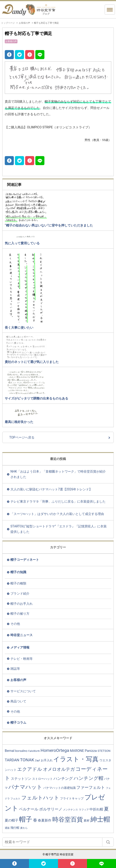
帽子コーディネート (25, 560)
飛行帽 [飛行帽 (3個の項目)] (15, 828)
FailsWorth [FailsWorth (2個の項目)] (34, 751)
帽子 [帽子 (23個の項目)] (26, 819)
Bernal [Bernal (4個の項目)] (10, 751)
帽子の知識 (18, 572)
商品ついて (18, 701)
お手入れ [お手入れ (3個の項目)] (47, 760)
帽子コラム (18, 723)
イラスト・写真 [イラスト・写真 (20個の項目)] (76, 759)
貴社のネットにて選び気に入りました (32, 362)
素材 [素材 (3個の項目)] (87, 821)
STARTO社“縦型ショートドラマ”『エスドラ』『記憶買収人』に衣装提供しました (59, 529)
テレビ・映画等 (22, 659)
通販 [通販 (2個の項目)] (7, 828)
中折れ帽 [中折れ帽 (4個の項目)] (96, 809)
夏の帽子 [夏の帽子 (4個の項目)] (12, 820)
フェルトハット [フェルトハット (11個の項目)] (40, 798)
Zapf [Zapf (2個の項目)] (37, 761)
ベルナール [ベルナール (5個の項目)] (29, 809)
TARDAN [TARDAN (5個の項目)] (12, 760)
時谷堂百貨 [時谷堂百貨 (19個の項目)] (68, 820)
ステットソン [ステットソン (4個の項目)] (21, 779)
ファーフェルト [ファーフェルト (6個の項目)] (91, 787)
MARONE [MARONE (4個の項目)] (77, 751)
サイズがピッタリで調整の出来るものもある (36, 398)
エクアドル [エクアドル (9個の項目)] (30, 769)
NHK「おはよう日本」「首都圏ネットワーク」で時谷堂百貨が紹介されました (58, 474)
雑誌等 (15, 669)
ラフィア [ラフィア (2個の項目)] (84, 810)
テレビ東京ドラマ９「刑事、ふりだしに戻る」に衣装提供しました (58, 501)
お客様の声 (24, 23)
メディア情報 (20, 647)
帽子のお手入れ (22, 604)
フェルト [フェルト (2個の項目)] (15, 799)
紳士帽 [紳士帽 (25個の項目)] (100, 819)
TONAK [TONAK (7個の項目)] (27, 760)
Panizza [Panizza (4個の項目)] (91, 751)
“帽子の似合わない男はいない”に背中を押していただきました (49, 225)
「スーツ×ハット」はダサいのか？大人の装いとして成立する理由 (57, 514)
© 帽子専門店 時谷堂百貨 (58, 854)
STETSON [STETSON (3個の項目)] (104, 751)
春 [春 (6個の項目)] (35, 820)
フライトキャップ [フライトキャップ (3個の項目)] (72, 798)
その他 (15, 624)
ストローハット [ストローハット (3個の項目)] (42, 779)
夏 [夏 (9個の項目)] (106, 809)
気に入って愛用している (22, 243)
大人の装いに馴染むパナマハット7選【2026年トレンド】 (51, 489)
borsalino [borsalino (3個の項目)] (21, 751)
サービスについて (23, 691)
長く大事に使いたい (19, 328)
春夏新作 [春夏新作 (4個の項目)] (45, 820)
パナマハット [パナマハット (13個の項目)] (25, 787)
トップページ (8, 23)
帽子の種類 (18, 583)
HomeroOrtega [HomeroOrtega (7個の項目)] (55, 750)
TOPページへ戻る (22, 437)
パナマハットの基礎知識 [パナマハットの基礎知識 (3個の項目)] (59, 788)
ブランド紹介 (20, 593)
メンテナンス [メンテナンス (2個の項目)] (70, 810)
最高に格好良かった (19, 422)
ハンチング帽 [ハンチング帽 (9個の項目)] (88, 778)
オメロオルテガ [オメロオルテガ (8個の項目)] (59, 769)
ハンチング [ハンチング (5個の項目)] (63, 779)
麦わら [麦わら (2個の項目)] (24, 828)
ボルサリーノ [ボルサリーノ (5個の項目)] (51, 809)
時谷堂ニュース (22, 635)
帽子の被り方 (20, 614)
